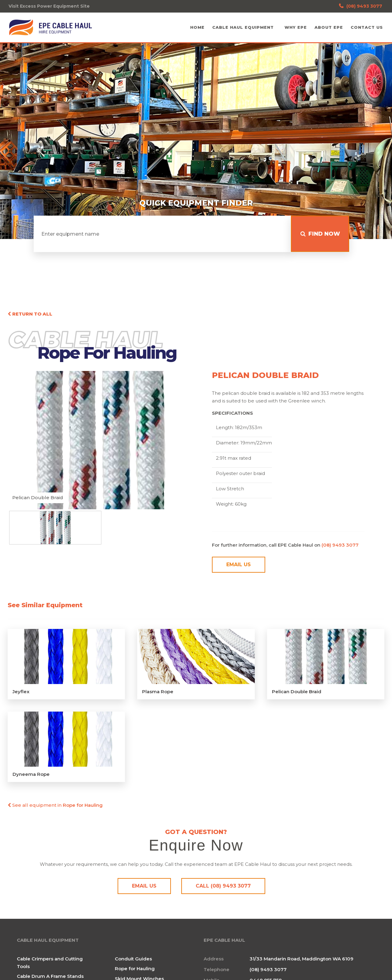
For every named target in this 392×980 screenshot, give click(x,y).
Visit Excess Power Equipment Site (49, 6)
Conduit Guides (133, 960)
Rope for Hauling (135, 970)
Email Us (239, 567)
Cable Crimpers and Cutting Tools (50, 964)
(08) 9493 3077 (361, 6)
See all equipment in (55, 807)
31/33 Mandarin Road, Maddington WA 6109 (302, 960)
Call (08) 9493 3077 (223, 888)
